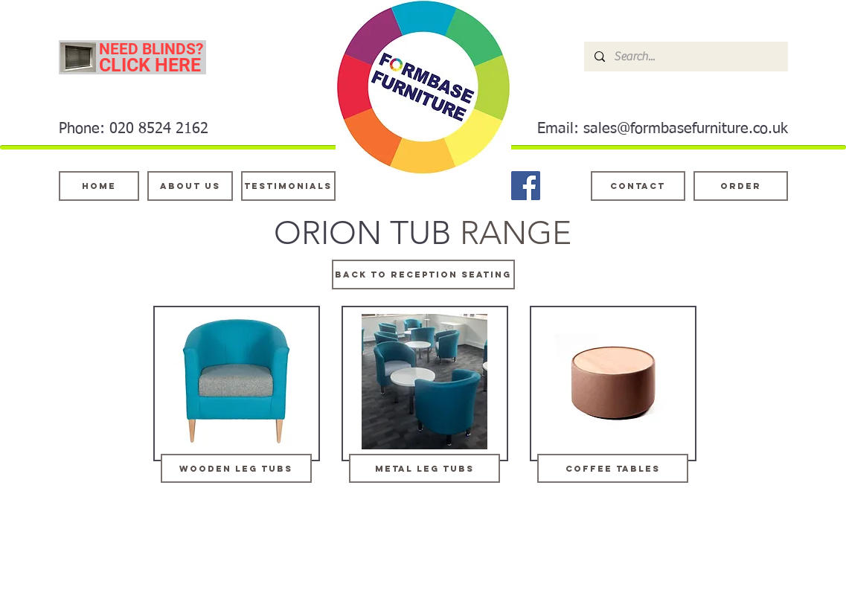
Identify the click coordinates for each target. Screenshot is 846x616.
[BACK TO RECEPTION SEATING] (423, 275)
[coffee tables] (613, 468)
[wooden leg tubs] (236, 468)
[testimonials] (288, 186)
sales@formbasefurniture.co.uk (686, 129)
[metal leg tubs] (424, 468)
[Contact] (638, 186)
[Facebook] (526, 186)
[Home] (99, 186)
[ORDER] (741, 186)
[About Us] (190, 186)
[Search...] (685, 57)
